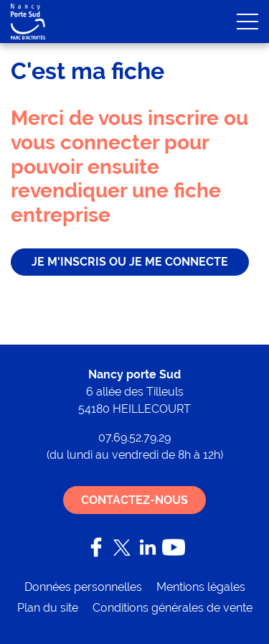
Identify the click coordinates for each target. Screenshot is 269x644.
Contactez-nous (134, 500)
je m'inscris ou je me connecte (130, 262)
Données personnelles (83, 587)
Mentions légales (201, 587)
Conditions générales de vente (173, 608)
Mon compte (179, 22)
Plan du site (48, 608)
